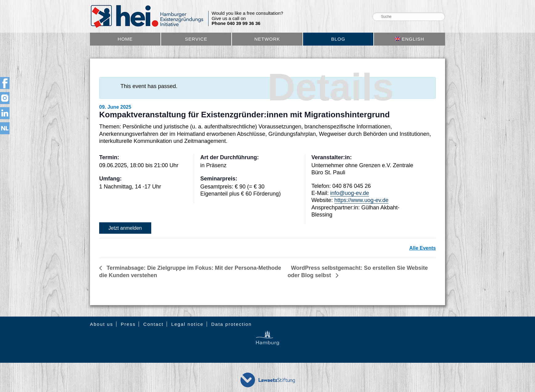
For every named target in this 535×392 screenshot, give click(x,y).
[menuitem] (409, 39)
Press (128, 324)
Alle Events (423, 248)
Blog (338, 39)
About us (101, 324)
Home (125, 39)
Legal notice (187, 324)
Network (267, 39)
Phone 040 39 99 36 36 (236, 23)
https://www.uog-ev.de (362, 200)
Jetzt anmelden (125, 228)
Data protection (232, 324)
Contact (153, 324)
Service (196, 39)
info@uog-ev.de (350, 193)
